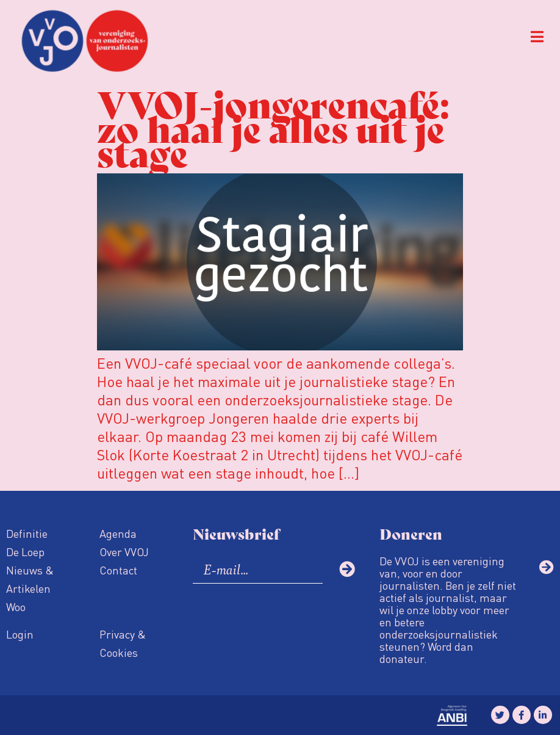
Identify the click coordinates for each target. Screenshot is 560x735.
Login (20, 634)
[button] (537, 37)
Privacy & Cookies (123, 643)
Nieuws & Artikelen (30, 579)
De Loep (25, 552)
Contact (118, 570)
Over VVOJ (124, 552)
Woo (16, 606)
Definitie (27, 533)
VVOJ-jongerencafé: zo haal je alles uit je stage (273, 127)
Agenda (118, 533)
